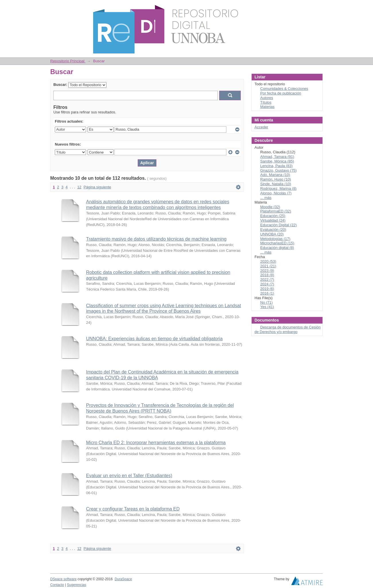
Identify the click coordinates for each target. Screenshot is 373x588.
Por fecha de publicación (281, 93)
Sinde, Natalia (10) (276, 184)
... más (266, 198)
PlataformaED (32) (276, 211)
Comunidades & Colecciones (284, 89)
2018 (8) (267, 275)
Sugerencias (76, 585)
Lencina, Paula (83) (276, 166)
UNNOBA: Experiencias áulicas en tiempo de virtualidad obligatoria (154, 339)
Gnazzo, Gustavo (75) (278, 170)
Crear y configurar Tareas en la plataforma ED (133, 509)
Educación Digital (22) (278, 225)
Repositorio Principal (68, 61)
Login (318, 7)
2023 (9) (267, 271)
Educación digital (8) (277, 248)
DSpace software (63, 579)
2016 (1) (267, 293)
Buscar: (60, 85)
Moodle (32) (270, 207)
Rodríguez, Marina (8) (278, 188)
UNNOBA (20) (272, 234)
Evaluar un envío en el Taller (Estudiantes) (129, 476)
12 (79, 187)
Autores (267, 98)
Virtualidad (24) (273, 220)
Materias (267, 107)
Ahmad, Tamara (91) (277, 157)
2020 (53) (268, 261)
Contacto (57, 585)
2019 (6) (267, 289)
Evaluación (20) (273, 230)
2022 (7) (267, 280)
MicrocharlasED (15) (277, 243)
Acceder (261, 127)
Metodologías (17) (275, 239)
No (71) (266, 302)
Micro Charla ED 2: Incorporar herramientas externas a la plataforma (156, 443)
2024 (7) (267, 284)
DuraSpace (123, 579)
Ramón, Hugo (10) (276, 179)
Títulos (266, 102)
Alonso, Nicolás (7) (276, 193)
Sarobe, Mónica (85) (277, 161)
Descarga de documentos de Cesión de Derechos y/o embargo (287, 329)
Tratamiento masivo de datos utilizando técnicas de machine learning (156, 239)
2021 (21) (268, 266)
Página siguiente (97, 187)
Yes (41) (267, 307)
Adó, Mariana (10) (275, 175)
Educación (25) (273, 216)
